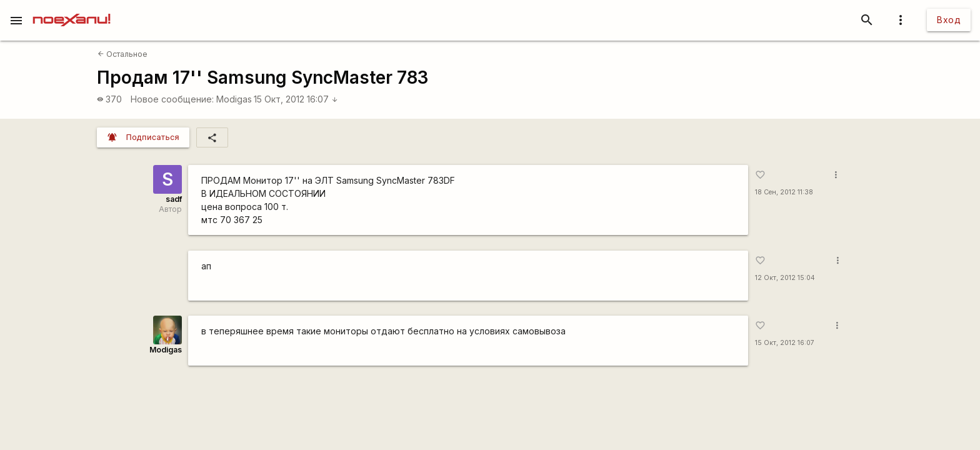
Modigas (234, 99)
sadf (174, 199)
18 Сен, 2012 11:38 (784, 192)
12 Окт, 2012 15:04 (785, 278)
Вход (949, 20)
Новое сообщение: (172, 99)
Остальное (122, 54)
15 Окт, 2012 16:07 (296, 99)
